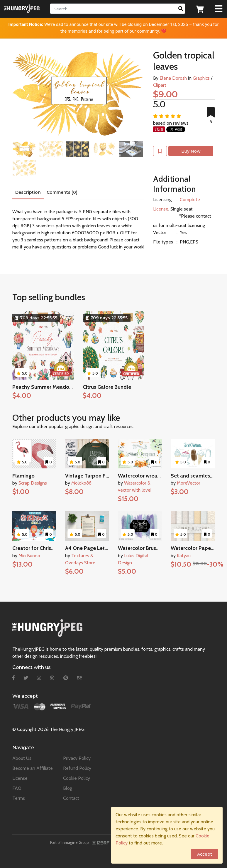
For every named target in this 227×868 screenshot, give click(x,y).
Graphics (201, 78)
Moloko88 (81, 483)
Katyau (184, 556)
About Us (22, 758)
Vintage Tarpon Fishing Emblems (104, 476)
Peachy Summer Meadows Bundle (53, 387)
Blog (68, 788)
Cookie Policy (77, 778)
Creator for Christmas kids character (55, 548)
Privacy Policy (77, 758)
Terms (19, 798)
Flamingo (23, 476)
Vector (160, 232)
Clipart (160, 85)
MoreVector (189, 483)
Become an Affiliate (33, 768)
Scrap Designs (33, 483)
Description (28, 192)
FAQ (17, 788)
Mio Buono (29, 556)
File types (163, 242)
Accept (205, 854)
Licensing (162, 200)
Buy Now (191, 151)
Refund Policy (77, 768)
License (20, 778)
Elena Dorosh (173, 78)
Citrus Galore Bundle (107, 387)
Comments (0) (62, 192)
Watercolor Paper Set (196, 548)
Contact (71, 798)
